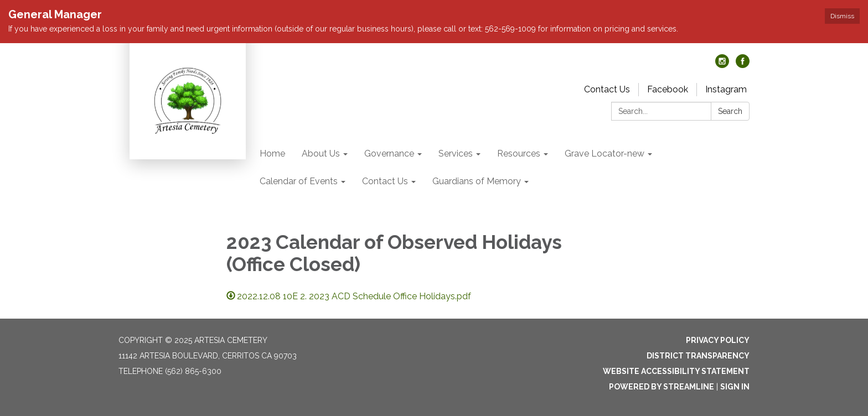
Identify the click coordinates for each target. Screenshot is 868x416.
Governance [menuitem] (389, 154)
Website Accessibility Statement (676, 371)
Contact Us (607, 89)
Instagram (726, 89)
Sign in (735, 387)
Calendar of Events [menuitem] (299, 181)
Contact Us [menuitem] (385, 181)
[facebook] (743, 65)
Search (730, 111)
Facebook (668, 89)
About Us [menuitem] (321, 154)
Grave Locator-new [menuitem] (604, 154)
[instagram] (722, 65)
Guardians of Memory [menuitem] (477, 181)
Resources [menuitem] (519, 154)
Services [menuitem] (456, 154)
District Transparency (698, 356)
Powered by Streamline (662, 387)
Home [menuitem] (272, 154)
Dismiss (842, 16)
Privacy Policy (718, 340)
